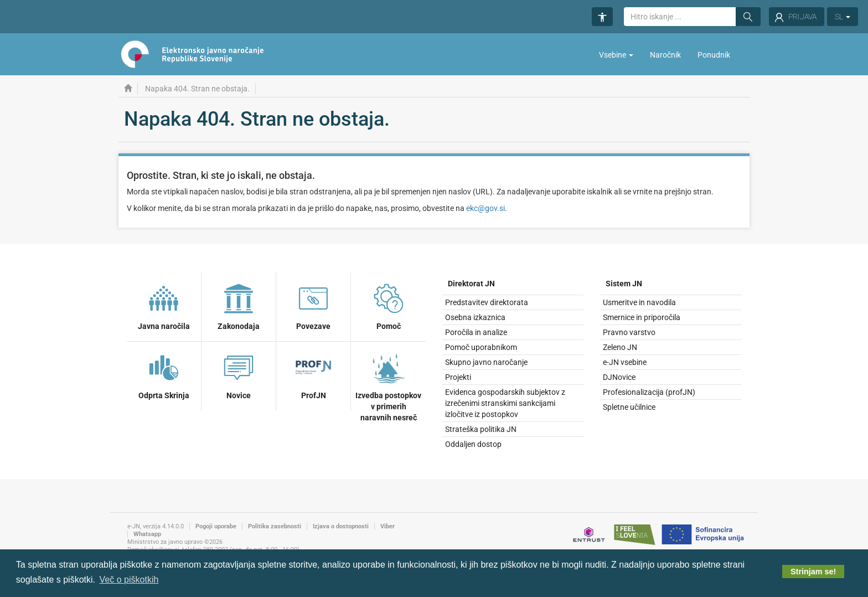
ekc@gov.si (485, 208)
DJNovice (619, 377)
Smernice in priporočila (642, 317)
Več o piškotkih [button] (129, 580)
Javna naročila (164, 305)
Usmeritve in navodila (639, 302)
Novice (239, 374)
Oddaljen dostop (473, 444)
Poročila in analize (476, 332)
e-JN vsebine (625, 362)
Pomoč (389, 305)
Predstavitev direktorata (487, 302)
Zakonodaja (239, 305)
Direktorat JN (471, 284)
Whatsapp (147, 534)
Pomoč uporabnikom (481, 347)
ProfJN (313, 374)
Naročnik (665, 55)
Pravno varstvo (629, 332)
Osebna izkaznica (475, 317)
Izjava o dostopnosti (341, 526)
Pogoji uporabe (216, 526)
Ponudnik (714, 55)
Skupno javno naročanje (486, 362)
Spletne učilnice (629, 407)
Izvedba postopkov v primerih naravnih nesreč (388, 385)
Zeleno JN (620, 347)
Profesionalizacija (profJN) (649, 392)
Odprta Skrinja (164, 374)
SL (843, 17)
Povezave (313, 305)
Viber (387, 526)
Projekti (458, 377)
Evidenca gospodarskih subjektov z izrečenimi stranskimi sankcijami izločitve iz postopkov (505, 403)
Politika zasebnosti (275, 526)
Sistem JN (624, 284)
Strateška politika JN (481, 429)
